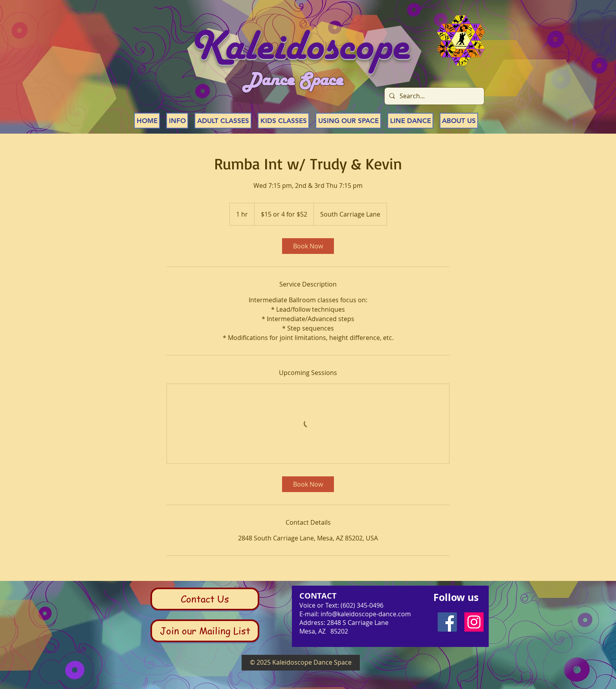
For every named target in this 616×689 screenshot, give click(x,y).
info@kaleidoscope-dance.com (366, 614)
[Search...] (434, 96)
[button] (177, 121)
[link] (308, 246)
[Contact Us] (205, 599)
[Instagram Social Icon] (474, 622)
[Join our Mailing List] (205, 631)
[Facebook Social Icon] (447, 622)
